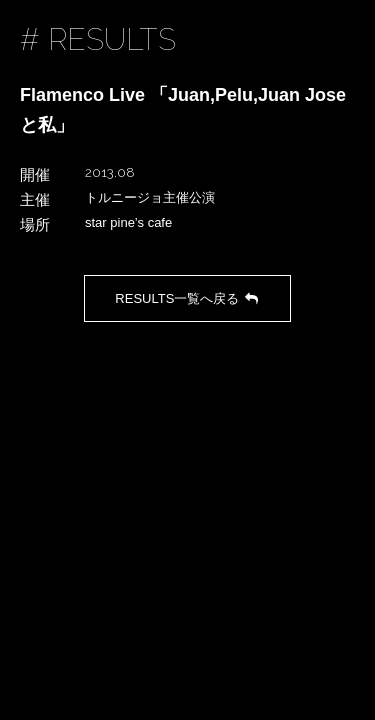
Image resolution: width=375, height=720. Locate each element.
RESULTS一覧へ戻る (187, 298)
